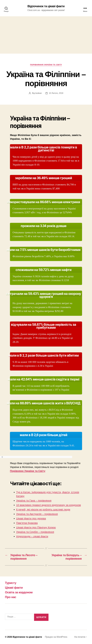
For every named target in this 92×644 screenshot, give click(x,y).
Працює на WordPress (56, 637)
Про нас (11, 597)
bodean (39, 93)
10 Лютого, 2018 (56, 93)
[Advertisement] (46, 35)
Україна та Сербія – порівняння (35, 532)
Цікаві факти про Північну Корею (36, 527)
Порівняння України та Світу (46, 65)
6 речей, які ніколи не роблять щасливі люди (43, 509)
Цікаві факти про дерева (31, 518)
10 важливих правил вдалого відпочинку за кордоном (48, 505)
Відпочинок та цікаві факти (46, 6)
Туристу (11, 583)
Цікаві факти (14, 588)
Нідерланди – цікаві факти (32, 536)
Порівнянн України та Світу (28, 471)
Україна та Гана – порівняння (34, 500)
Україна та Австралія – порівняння (37, 514)
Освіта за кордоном (19, 592)
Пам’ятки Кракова (27, 523)
